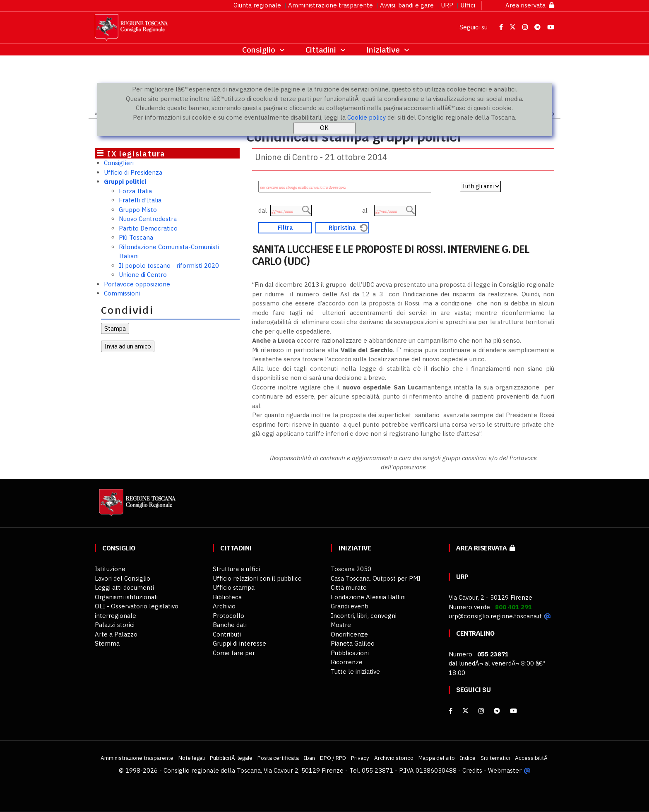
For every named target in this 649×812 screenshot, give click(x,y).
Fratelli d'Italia (140, 200)
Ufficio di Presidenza (133, 172)
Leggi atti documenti (124, 587)
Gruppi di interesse (239, 643)
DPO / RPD (333, 758)
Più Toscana (136, 237)
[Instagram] (481, 711)
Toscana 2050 (351, 569)
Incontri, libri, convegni (364, 616)
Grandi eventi (350, 606)
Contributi (227, 634)
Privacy (360, 758)
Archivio (224, 606)
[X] (465, 711)
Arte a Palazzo (116, 634)
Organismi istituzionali (126, 597)
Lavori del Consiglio (123, 578)
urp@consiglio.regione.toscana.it (495, 616)
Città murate (349, 587)
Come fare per (234, 653)
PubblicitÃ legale (231, 758)
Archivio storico (394, 758)
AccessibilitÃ (532, 758)
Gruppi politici (125, 181)
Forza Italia (135, 191)
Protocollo (228, 616)
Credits (472, 770)
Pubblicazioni (350, 653)
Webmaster (505, 770)
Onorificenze (349, 634)
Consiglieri (119, 163)
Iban (309, 758)
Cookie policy (367, 117)
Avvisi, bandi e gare (407, 5)
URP (447, 5)
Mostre (341, 625)
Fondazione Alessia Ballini (368, 597)
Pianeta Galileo (353, 643)
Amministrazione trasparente (331, 5)
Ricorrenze (347, 662)
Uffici (468, 5)
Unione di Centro (143, 275)
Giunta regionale (257, 5)
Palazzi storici (115, 625)
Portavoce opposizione (137, 284)
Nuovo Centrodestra (148, 219)
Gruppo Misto (138, 210)
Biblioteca (227, 597)
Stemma (107, 643)
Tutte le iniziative (355, 671)
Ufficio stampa (234, 587)
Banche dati (230, 625)
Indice (468, 758)
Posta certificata (278, 758)
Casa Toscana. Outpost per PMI (376, 578)
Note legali (192, 758)
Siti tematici (495, 758)
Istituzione (110, 569)
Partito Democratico (148, 228)
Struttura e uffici (236, 569)
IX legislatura (136, 154)
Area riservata (530, 5)
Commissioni (122, 293)
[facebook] (451, 711)
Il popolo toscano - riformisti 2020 (169, 265)
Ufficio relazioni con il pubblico (257, 578)
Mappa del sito (437, 758)
